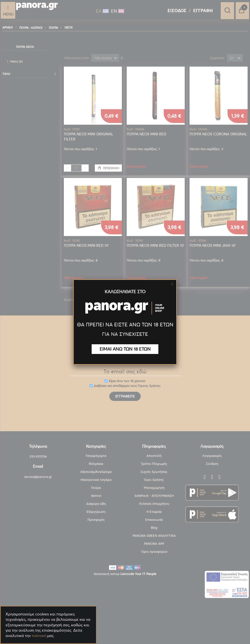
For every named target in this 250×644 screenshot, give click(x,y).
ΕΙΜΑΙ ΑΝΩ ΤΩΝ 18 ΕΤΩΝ (125, 349)
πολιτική (39, 636)
